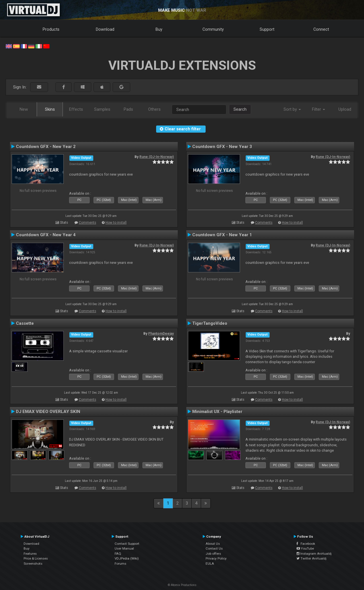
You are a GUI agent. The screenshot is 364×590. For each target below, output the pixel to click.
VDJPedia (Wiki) (127, 558)
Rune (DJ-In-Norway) (157, 157)
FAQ (118, 554)
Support (267, 29)
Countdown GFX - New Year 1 (222, 235)
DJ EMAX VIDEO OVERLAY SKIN (48, 412)
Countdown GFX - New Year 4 (46, 235)
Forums (120, 564)
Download (105, 29)
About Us (213, 544)
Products (51, 29)
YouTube (305, 548)
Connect (321, 29)
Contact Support (127, 544)
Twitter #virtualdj (312, 558)
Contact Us (214, 548)
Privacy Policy (216, 558)
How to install (116, 223)
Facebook (306, 544)
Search (240, 109)
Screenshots (33, 564)
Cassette (25, 323)
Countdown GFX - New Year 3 (222, 147)
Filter (318, 109)
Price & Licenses (36, 558)
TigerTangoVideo (210, 323)
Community (213, 29)
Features (30, 554)
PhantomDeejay (161, 334)
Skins (50, 109)
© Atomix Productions (182, 585)
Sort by (292, 109)
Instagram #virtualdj (314, 554)
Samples (102, 109)
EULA (210, 564)
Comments (87, 223)
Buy (159, 29)
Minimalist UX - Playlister (217, 412)
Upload (345, 109)
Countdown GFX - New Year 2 (46, 147)
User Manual (124, 548)
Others (154, 109)
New (24, 109)
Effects (76, 109)
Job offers (213, 554)
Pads (128, 109)
